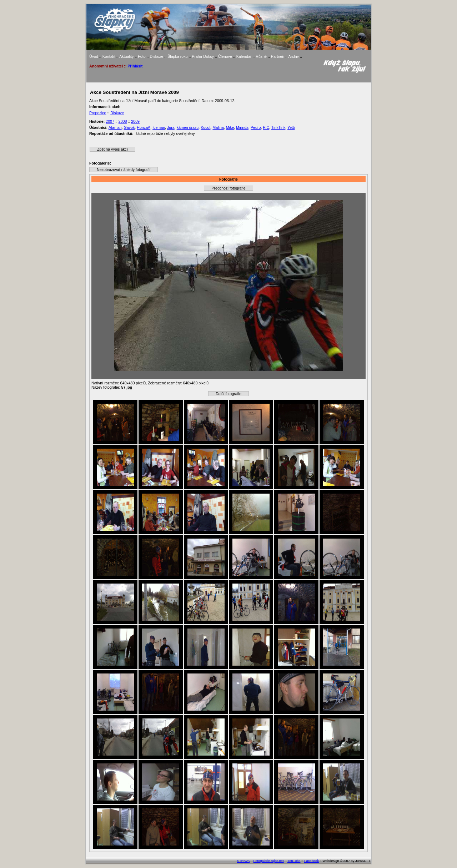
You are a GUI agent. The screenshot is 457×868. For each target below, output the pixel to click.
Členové (225, 56)
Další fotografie (228, 394)
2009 (135, 121)
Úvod (94, 56)
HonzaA (144, 127)
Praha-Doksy (203, 56)
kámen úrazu (188, 127)
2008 (123, 121)
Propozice (98, 113)
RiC (266, 127)
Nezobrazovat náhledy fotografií (124, 170)
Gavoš (129, 127)
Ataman (115, 127)
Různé (261, 56)
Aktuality (126, 56)
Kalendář (244, 56)
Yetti (291, 127)
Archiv (293, 56)
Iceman (159, 127)
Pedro (256, 127)
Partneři (278, 56)
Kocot (205, 127)
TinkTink (278, 127)
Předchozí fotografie (228, 188)
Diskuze (156, 56)
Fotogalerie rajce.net (269, 861)
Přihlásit (135, 66)
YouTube (294, 861)
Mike (230, 127)
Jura (171, 127)
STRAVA (243, 861)
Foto (142, 56)
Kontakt (109, 56)
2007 (110, 121)
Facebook (312, 861)
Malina (218, 127)
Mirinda (242, 127)
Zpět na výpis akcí (112, 149)
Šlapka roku (177, 56)
